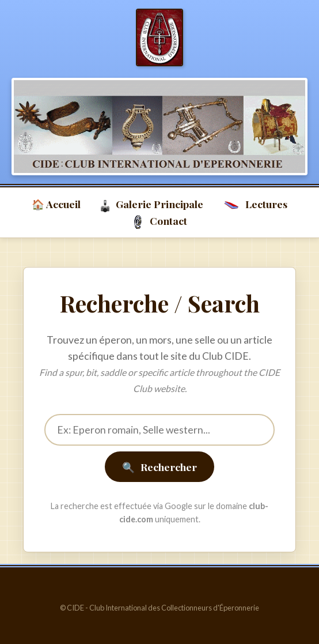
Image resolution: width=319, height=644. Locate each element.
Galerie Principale (151, 205)
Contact (159, 221)
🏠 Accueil (56, 204)
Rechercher (159, 467)
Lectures (255, 205)
